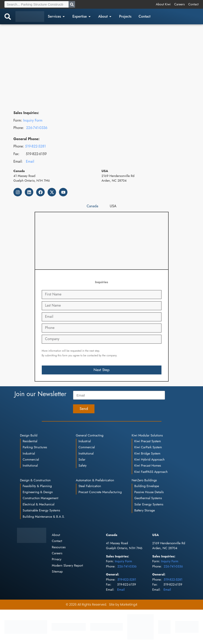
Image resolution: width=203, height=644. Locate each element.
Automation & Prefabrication (95, 480)
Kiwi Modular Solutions (147, 435)
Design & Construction (35, 480)
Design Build (29, 435)
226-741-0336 (37, 128)
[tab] (92, 206)
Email (30, 161)
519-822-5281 (35, 146)
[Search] (72, 4)
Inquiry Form (33, 120)
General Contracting (90, 435)
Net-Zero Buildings (144, 480)
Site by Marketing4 (123, 605)
